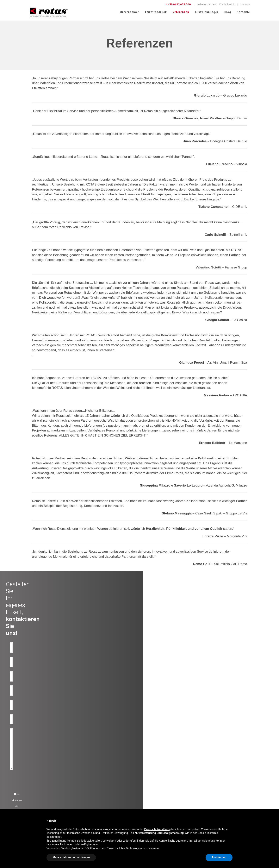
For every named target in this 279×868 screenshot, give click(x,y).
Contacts (146, 795)
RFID (86, 799)
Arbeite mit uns (149, 790)
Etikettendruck (156, 12)
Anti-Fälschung (91, 781)
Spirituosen (31, 790)
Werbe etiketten (91, 795)
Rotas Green (148, 781)
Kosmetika (31, 799)
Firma (144, 771)
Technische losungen (94, 776)
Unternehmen (130, 12)
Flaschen (88, 790)
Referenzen (181, 12)
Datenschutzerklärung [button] (157, 829)
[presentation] (111, 701)
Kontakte (243, 12)
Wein (28, 771)
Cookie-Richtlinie (235, 797)
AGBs (204, 807)
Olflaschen (31, 776)
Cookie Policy (208, 802)
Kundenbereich (227, 4)
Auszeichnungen (207, 12)
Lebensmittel (32, 795)
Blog (228, 12)
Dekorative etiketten (93, 771)
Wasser (29, 781)
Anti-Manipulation (93, 785)
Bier (27, 785)
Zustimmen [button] (219, 857)
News (144, 785)
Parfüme (29, 804)
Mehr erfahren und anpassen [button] (71, 857)
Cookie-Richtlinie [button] (208, 833)
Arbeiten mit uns (207, 4)
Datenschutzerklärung (212, 797)
